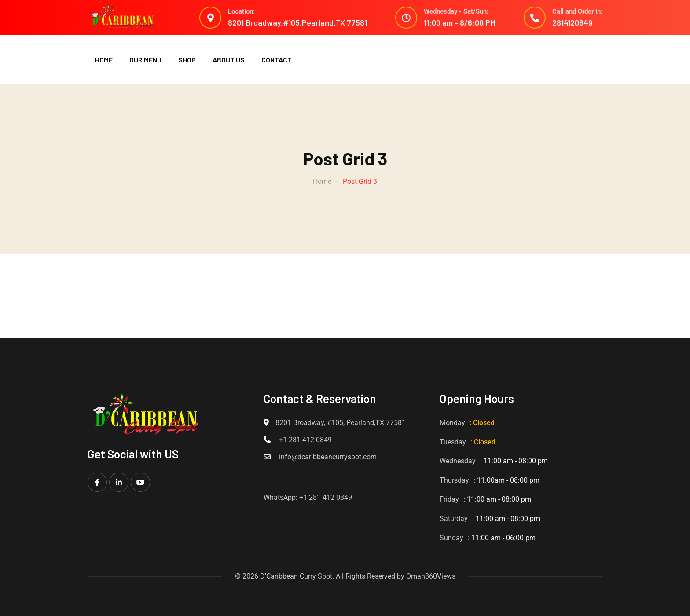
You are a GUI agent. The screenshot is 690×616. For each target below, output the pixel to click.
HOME (104, 60)
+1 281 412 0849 (305, 440)
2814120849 (573, 22)
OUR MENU (145, 60)
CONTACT (277, 60)
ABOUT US (229, 60)
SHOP (187, 60)
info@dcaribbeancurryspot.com (328, 457)
